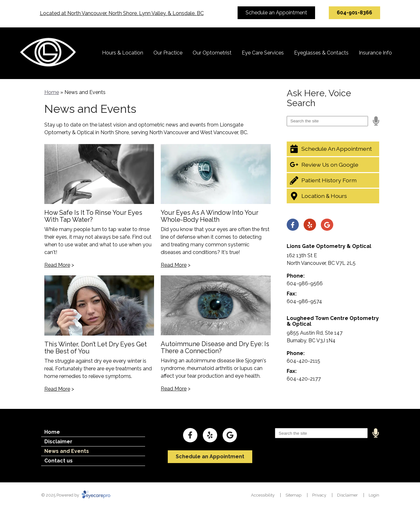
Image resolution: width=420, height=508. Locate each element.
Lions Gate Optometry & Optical (329, 246)
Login (374, 495)
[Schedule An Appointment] (333, 149)
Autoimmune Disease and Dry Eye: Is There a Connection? (215, 347)
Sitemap (293, 495)
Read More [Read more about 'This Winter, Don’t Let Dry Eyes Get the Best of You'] (57, 389)
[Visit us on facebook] (293, 225)
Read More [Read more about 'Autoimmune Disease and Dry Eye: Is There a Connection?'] (174, 389)
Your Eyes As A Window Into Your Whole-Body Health (210, 216)
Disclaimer (58, 442)
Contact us (59, 461)
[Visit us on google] (327, 225)
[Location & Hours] (333, 196)
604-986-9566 (305, 283)
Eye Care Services (263, 53)
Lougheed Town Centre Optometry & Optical (333, 321)
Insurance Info (375, 53)
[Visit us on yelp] (310, 225)
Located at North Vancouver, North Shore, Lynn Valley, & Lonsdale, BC (122, 13)
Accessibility (263, 495)
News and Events (67, 451)
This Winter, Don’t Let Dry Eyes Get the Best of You (96, 348)
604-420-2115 (303, 361)
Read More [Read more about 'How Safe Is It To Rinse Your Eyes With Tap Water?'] (57, 265)
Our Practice (168, 53)
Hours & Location (123, 53)
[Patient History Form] (333, 180)
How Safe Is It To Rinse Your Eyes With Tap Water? (93, 216)
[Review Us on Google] (333, 164)
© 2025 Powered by (76, 495)
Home (52, 92)
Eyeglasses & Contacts (321, 53)
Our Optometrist (212, 53)
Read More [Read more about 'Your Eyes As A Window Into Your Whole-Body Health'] (174, 265)
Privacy (319, 495)
